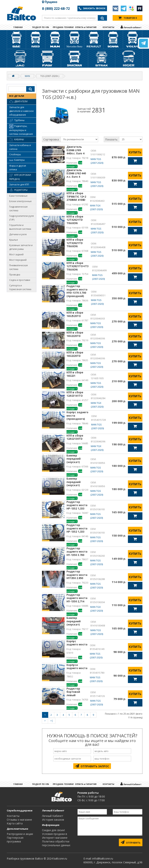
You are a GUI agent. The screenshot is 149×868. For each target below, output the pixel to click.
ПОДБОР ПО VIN (40, 27)
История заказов (53, 820)
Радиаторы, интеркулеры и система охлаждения (21, 130)
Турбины (17, 121)
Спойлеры (15, 154)
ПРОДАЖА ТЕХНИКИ (63, 27)
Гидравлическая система (18, 209)
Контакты (13, 816)
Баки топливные (18, 196)
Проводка (15, 275)
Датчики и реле (18, 234)
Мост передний (18, 260)
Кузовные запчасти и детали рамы (21, 247)
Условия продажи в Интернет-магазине (55, 836)
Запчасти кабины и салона (20, 147)
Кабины (17, 140)
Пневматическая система (18, 267)
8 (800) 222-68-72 (56, 8)
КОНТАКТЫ (108, 27)
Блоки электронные (20, 201)
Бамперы (17, 160)
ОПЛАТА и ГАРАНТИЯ (86, 27)
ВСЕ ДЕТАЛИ (17, 96)
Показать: (112, 139)
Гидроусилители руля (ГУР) (21, 218)
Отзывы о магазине (19, 820)
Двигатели (18, 102)
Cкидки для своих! (53, 830)
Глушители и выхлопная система (20, 227)
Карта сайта (15, 823)
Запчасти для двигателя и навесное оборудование (21, 111)
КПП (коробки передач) (20, 177)
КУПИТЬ (135, 152)
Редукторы (18, 190)
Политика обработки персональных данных (56, 843)
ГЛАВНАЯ (18, 27)
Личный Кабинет (53, 816)
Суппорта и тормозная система (20, 287)
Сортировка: (51, 139)
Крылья (13, 240)
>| (52, 721)
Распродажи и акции (20, 834)
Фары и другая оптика (18, 168)
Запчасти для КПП (19, 185)
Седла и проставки (20, 280)
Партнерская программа (15, 840)
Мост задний (16, 254)
